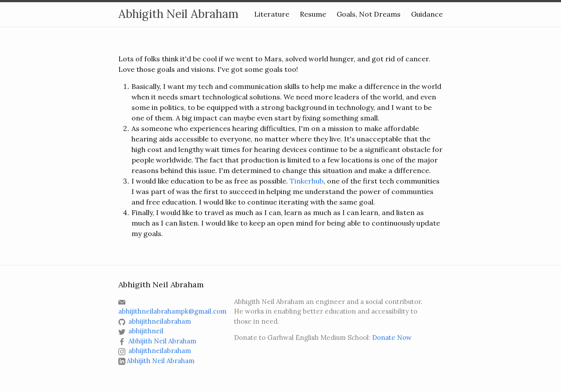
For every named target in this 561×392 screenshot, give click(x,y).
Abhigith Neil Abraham (178, 14)
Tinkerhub (307, 181)
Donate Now (392, 337)
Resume (313, 14)
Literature (272, 14)
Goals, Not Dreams (369, 14)
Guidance (427, 14)
